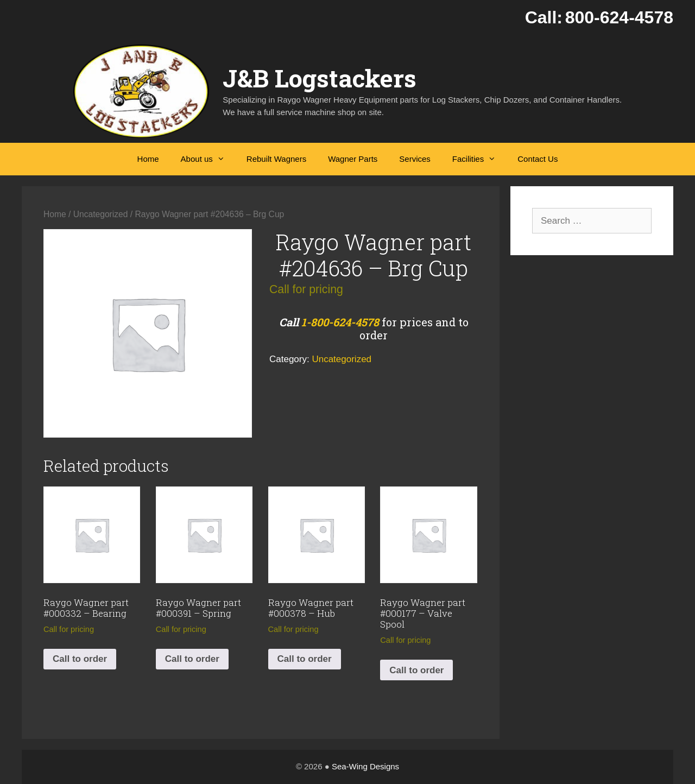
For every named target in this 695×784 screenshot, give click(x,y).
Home (148, 159)
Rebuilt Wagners (276, 159)
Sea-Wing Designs (365, 766)
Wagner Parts (353, 159)
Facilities (479, 159)
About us (208, 159)
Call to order (80, 659)
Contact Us (538, 159)
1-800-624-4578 (340, 322)
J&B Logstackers (320, 78)
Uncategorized (101, 214)
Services (415, 159)
